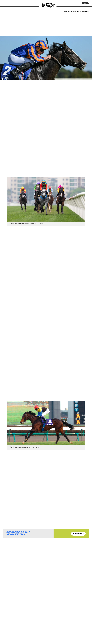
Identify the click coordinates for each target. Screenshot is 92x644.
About (31, 628)
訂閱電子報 (85, 4)
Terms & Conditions (57, 632)
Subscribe (33, 632)
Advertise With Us (56, 628)
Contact (32, 630)
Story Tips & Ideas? (57, 630)
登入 (79, 4)
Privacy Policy (34, 634)
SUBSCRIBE (78, 534)
